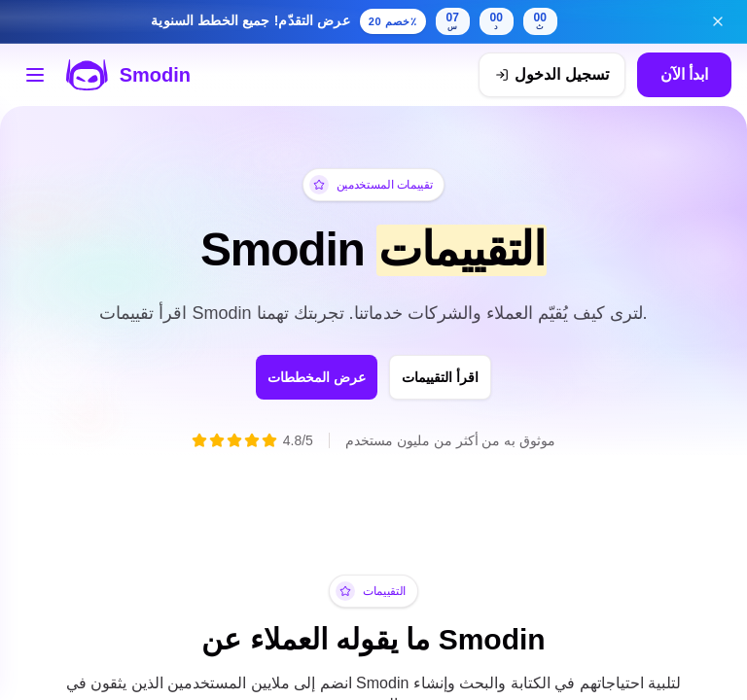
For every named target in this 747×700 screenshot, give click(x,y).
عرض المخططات (300, 377)
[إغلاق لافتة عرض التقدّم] (718, 21)
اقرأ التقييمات (459, 377)
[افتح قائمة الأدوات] (35, 75)
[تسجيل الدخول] (551, 75)
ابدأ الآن (684, 74)
